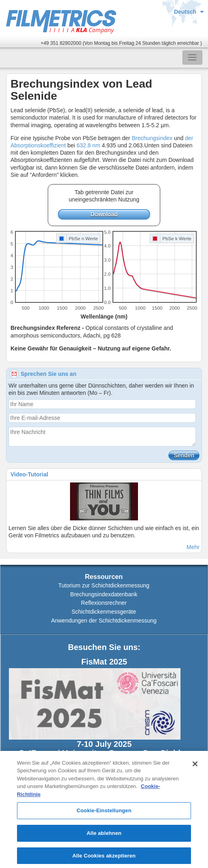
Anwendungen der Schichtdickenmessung (104, 621)
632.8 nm (89, 145)
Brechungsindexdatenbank (104, 594)
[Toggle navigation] (192, 58)
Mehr (193, 547)
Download (104, 214)
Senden (184, 455)
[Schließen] (195, 766)
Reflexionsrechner (104, 603)
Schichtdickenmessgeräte (104, 612)
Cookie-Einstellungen (104, 813)
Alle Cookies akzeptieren (104, 858)
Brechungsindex (152, 138)
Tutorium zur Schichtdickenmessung (104, 585)
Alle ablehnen (104, 836)
